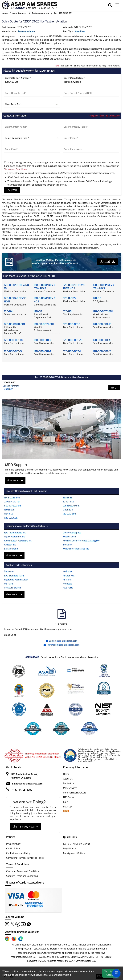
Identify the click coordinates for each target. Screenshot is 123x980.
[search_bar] (110, 5)
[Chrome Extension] (7, 939)
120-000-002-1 (72, 351)
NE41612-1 (9, 514)
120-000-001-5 (13, 351)
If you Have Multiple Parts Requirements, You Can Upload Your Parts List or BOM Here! (55, 262)
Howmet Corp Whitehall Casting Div (81, 541)
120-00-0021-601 (44, 324)
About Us (68, 779)
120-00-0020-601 (15, 324)
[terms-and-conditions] (5, 162)
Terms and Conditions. (16, 169)
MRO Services (70, 788)
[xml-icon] (66, 811)
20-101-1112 (68, 502)
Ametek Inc (10, 545)
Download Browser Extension (22, 932)
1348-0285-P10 (12, 498)
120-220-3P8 (69, 514)
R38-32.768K (11, 518)
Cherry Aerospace (72, 533)
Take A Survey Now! (25, 827)
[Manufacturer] (91, 82)
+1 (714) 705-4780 (22, 790)
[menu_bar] (117, 5)
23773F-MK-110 (12, 502)
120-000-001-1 (72, 324)
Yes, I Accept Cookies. (111, 973)
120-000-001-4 (102, 340)
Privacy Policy (13, 844)
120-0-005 (70, 298)
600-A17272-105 (13, 506)
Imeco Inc (68, 545)
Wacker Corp (69, 537)
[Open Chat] (116, 973)
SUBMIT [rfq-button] (12, 190)
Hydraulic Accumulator (16, 580)
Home (5, 13)
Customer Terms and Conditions (23, 871)
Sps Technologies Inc (15, 533)
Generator (9, 572)
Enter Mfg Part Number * (18, 78)
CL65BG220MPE (71, 506)
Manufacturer (19, 13)
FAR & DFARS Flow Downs (77, 844)
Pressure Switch (12, 588)
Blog (66, 802)
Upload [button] (107, 262)
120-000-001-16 (102, 324)
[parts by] (32, 105)
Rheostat (67, 584)
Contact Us (69, 783)
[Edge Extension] (21, 939)
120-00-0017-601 (103, 311)
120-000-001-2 (42, 340)
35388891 (68, 498)
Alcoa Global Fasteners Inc (18, 541)
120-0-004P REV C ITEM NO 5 (45, 287)
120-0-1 (97, 298)
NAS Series (69, 797)
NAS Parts (68, 588)
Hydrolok (67, 572)
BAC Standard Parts (14, 576)
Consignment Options (74, 853)
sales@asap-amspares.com (27, 784)
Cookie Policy (13, 849)
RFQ (114, 388)
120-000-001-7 (42, 351)
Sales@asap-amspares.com (61, 641)
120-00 (38, 311)
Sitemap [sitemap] (69, 807)
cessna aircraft (11, 386)
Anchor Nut (69, 576)
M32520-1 (68, 510)
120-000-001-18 (13, 340)
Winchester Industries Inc (76, 549)
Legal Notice (70, 849)
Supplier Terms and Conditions (22, 876)
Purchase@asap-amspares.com (61, 645)
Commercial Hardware (75, 793)
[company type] (32, 138)
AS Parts (67, 580)
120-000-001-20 (73, 340)
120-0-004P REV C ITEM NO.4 (74, 287)
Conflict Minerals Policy (18, 853)
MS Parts (9, 584)
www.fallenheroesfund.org (92, 759)
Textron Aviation (40, 13)
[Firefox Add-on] (14, 939)
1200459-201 (10, 383)
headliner (80, 32)
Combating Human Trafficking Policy (25, 858)
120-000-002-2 (102, 351)
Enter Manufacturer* (75, 78)
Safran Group (11, 549)
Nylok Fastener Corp (15, 537)
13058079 (9, 510)
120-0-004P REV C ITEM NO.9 (104, 287)
